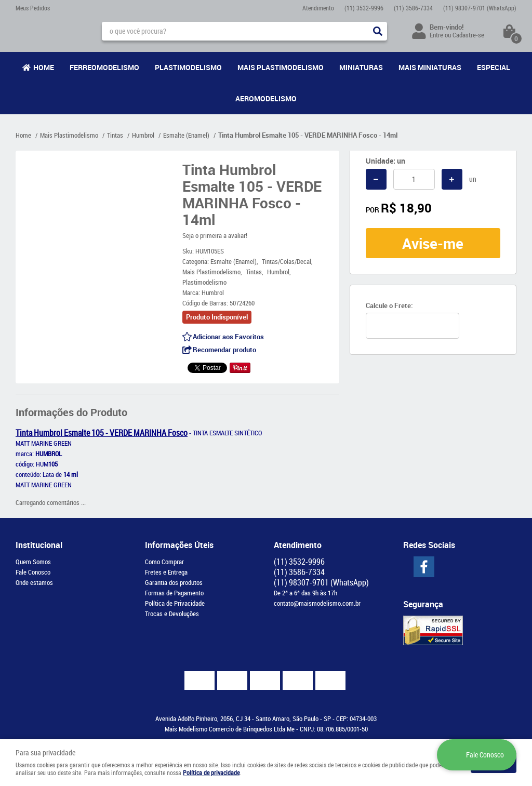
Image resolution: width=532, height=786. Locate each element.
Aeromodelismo (266, 98)
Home (44, 67)
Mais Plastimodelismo (281, 67)
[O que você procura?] (378, 31)
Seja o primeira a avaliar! (215, 235)
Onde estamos (34, 582)
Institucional (39, 545)
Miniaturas (361, 67)
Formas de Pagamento (174, 593)
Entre (436, 35)
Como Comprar (164, 562)
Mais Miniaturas (430, 67)
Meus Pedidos (33, 8)
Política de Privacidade (175, 603)
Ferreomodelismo (104, 67)
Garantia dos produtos (174, 582)
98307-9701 (480, 8)
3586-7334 (413, 8)
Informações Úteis (179, 545)
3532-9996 (364, 8)
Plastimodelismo (188, 67)
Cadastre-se (468, 35)
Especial (494, 67)
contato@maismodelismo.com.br (317, 603)
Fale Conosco (33, 572)
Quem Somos (33, 562)
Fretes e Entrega (166, 572)
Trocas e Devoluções (172, 614)
